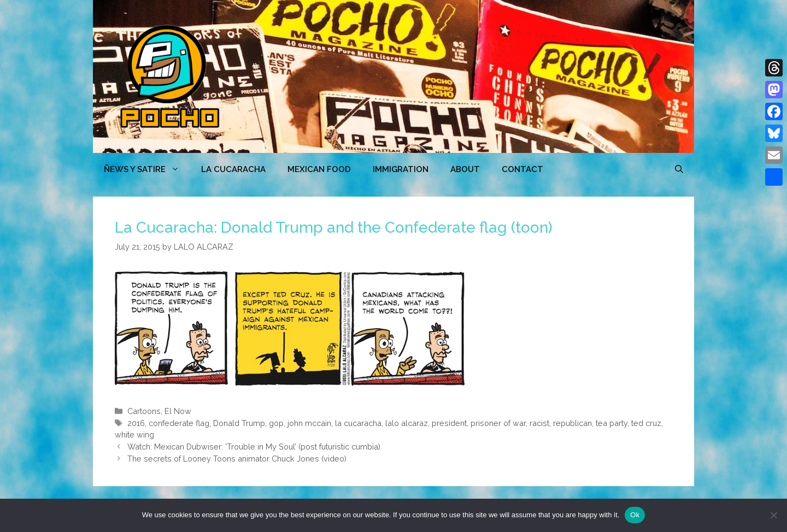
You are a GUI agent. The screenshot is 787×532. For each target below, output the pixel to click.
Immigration (401, 169)
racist (539, 423)
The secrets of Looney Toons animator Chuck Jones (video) (237, 459)
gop (276, 423)
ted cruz (646, 423)
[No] (773, 515)
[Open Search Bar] (679, 169)
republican (572, 423)
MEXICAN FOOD (319, 169)
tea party (612, 423)
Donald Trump (239, 423)
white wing (134, 435)
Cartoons (144, 411)
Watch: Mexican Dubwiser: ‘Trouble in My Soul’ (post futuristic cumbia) (254, 447)
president (449, 423)
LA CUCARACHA (233, 169)
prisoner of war (498, 423)
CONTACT (522, 169)
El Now (178, 411)
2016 (136, 423)
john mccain (309, 423)
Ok (635, 515)
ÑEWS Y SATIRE (147, 169)
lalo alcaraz (407, 423)
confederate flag (179, 423)
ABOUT (465, 169)
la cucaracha (358, 423)
